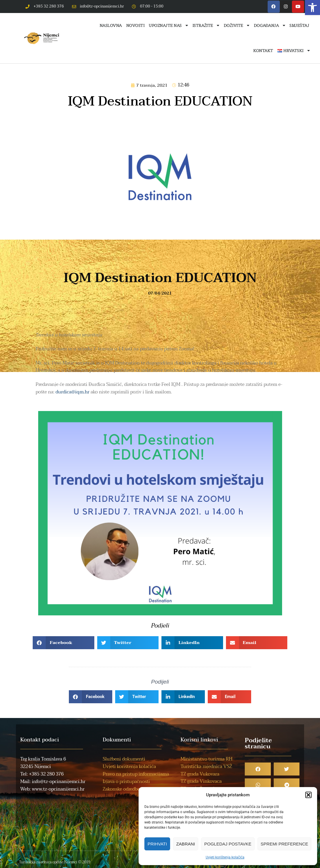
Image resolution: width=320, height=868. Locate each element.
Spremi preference (284, 844)
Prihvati (157, 844)
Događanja (270, 25)
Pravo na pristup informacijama (136, 774)
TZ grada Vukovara (200, 774)
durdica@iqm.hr (72, 392)
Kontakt (263, 51)
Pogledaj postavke (228, 844)
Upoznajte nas (168, 25)
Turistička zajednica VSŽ (206, 767)
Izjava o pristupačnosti (126, 782)
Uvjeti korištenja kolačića (225, 857)
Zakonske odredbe (121, 789)
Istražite (206, 25)
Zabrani (186, 844)
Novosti (135, 25)
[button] (312, 8)
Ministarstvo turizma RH (206, 759)
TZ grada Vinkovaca (201, 781)
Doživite (237, 25)
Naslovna (111, 25)
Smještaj (299, 25)
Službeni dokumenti (124, 759)
